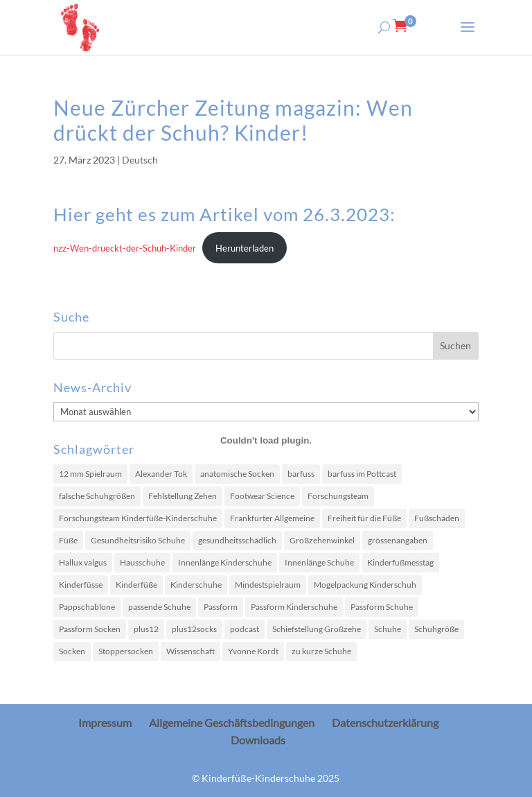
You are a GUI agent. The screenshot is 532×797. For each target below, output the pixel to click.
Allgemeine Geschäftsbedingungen (232, 722)
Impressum (105, 722)
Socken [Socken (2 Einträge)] (72, 651)
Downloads (258, 740)
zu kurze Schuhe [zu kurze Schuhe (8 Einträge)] (321, 651)
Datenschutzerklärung (385, 722)
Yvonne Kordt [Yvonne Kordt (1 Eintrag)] (253, 651)
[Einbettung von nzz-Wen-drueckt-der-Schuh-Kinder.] (266, 440)
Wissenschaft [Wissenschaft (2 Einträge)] (190, 651)
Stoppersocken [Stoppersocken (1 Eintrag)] (126, 651)
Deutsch (140, 160)
